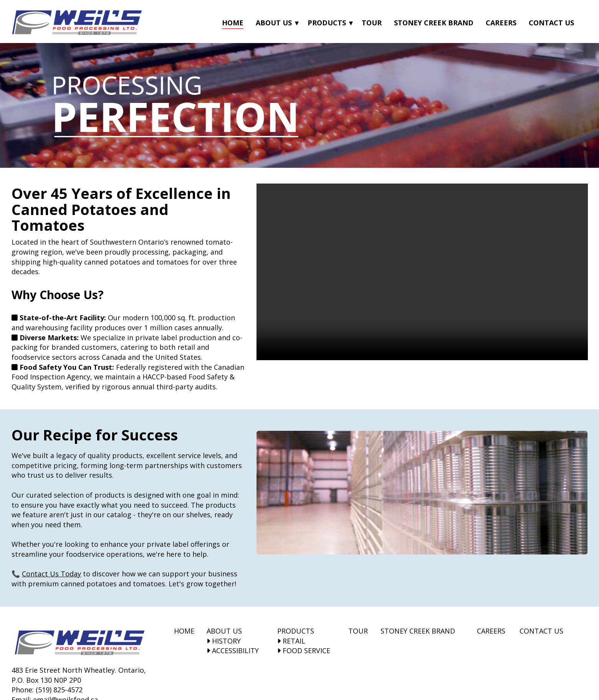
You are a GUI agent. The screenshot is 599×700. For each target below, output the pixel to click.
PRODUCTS (296, 631)
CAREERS (491, 631)
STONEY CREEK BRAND (418, 631)
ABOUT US (224, 631)
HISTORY (224, 641)
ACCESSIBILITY (233, 650)
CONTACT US (541, 631)
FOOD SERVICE (304, 650)
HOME (184, 631)
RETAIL (291, 641)
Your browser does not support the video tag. (422, 272)
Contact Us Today (51, 574)
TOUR (358, 631)
